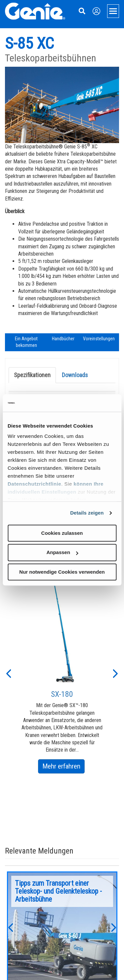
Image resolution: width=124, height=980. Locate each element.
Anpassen (62, 553)
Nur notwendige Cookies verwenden (62, 572)
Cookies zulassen (62, 533)
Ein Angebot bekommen (26, 342)
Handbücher (63, 339)
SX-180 (62, 694)
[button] (8, 673)
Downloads (75, 375)
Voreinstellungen (99, 339)
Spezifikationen (32, 375)
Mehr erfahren (63, 767)
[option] (62, 673)
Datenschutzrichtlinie (34, 484)
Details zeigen (87, 513)
